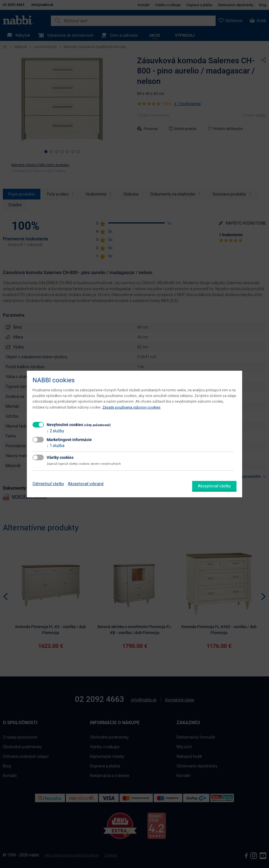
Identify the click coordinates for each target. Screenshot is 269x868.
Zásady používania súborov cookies (131, 407)
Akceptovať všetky (214, 486)
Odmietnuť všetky (48, 484)
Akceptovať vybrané (86, 484)
